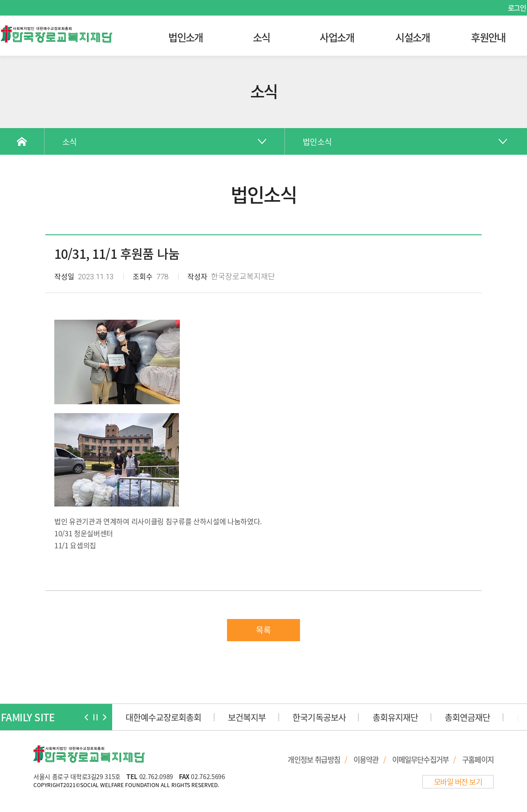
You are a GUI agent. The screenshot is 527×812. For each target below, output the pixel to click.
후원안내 (488, 37)
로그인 (517, 8)
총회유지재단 (395, 717)
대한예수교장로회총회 (163, 717)
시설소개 (412, 37)
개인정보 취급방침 (314, 760)
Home (22, 141)
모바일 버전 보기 (458, 782)
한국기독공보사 (319, 717)
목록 (263, 630)
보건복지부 (247, 717)
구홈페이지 (478, 760)
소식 (261, 37)
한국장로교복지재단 (57, 34)
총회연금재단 (467, 717)
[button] (86, 717)
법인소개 (185, 37)
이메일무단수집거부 (421, 760)
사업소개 (337, 37)
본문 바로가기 (0, 0)
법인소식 (317, 142)
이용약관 (366, 760)
